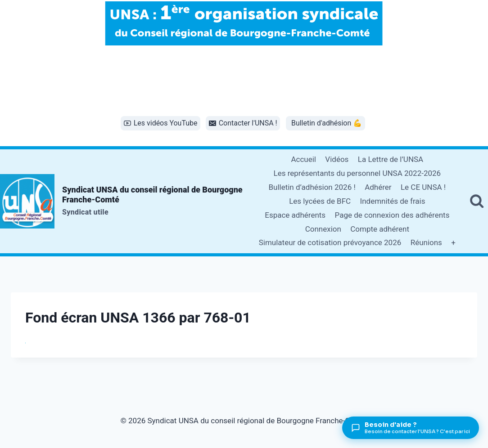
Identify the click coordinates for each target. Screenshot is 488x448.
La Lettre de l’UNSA (391, 159)
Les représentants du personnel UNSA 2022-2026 (357, 173)
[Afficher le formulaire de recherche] (477, 201)
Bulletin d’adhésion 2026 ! (312, 187)
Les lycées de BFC (320, 201)
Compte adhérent (380, 229)
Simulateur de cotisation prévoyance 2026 (330, 242)
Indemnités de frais (393, 201)
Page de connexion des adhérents (392, 215)
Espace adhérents (295, 215)
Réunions (426, 242)
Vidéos (337, 159)
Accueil (303, 159)
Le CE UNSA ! (423, 187)
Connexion (323, 229)
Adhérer (378, 187)
